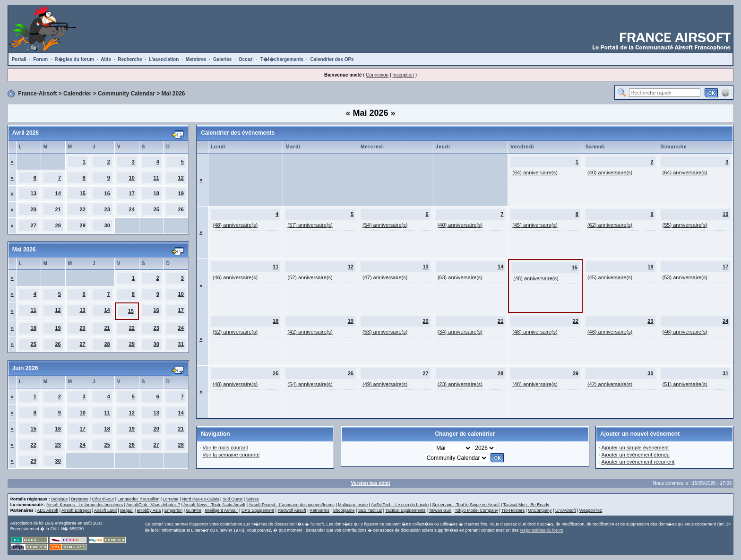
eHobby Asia (149, 510)
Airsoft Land (105, 510)
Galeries (222, 59)
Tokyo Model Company (476, 510)
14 (58, 193)
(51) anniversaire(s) (685, 384)
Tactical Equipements (405, 510)
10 (132, 178)
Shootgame (344, 510)
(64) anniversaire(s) (535, 172)
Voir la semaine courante (231, 455)
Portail (19, 59)
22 (83, 209)
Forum (40, 59)
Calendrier (77, 94)
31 (181, 344)
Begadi (127, 510)
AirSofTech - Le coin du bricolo (400, 505)
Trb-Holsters (513, 510)
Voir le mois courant (225, 448)
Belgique (59, 499)
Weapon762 (591, 510)
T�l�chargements (282, 59)
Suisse (253, 499)
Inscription (403, 75)
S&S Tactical (370, 510)
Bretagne (80, 499)
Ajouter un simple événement (635, 448)
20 (34, 209)
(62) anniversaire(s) (610, 225)
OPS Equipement (258, 510)
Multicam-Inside (353, 505)
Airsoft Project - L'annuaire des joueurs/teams (292, 505)
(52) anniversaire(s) (310, 277)
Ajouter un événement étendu (636, 455)
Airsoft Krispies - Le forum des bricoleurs (85, 505)
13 (34, 193)
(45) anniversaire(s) (535, 225)
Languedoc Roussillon (139, 499)
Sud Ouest (233, 499)
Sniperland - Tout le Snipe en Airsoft (466, 505)
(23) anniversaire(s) (460, 384)
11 (156, 178)
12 (181, 178)
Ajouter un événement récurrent (638, 462)
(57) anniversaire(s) (310, 225)
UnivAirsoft (566, 510)
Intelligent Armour (221, 510)
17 (132, 193)
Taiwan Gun (440, 510)
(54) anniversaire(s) (385, 225)
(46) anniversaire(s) (235, 277)
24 (132, 209)
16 (107, 193)
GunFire (194, 510)
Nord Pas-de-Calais (201, 499)
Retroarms (319, 510)
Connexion (377, 75)
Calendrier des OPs (332, 59)
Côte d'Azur (103, 499)
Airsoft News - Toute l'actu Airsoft (214, 505)
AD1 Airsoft (47, 510)
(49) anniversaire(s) (385, 384)
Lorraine (171, 499)
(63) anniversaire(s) (460, 277)
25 (156, 209)
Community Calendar (126, 94)
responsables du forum (542, 530)
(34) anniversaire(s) (460, 332)
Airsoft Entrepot (76, 510)
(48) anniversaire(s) (235, 225)
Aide (106, 59)
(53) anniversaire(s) (685, 277)
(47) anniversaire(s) (385, 277)
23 (107, 209)
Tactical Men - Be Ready (526, 505)
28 (58, 225)
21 (58, 209)
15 (83, 193)
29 (83, 225)
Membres (196, 59)
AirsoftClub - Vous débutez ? (153, 505)
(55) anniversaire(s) (685, 225)
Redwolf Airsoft (292, 510)
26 (181, 209)
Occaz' (246, 59)
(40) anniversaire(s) (610, 172)
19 (181, 193)
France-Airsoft (37, 94)
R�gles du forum (74, 59)
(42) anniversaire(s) (310, 332)
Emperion (174, 510)
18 (156, 193)
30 (107, 225)
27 (34, 225)
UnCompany (540, 510)
